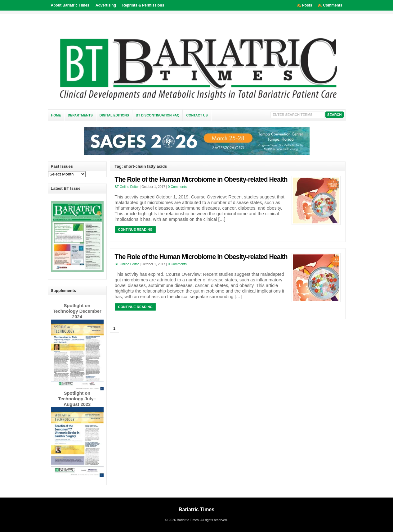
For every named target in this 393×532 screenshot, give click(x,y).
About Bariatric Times (70, 5)
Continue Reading (135, 230)
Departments (80, 115)
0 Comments (177, 187)
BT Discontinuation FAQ (158, 115)
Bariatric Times (196, 509)
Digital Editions (114, 115)
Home (56, 115)
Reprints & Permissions (143, 5)
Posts (307, 5)
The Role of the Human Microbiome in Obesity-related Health (201, 180)
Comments (333, 5)
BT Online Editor (127, 187)
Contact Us (197, 115)
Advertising (106, 5)
